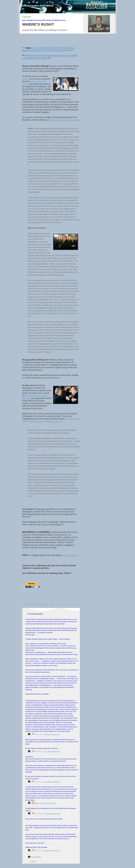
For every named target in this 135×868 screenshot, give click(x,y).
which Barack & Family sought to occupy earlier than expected (51, 420)
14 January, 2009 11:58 (52, 734)
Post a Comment (36, 857)
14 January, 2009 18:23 (52, 751)
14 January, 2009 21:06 (52, 782)
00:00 (46, 604)
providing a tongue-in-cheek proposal (63, 120)
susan (37, 803)
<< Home (33, 861)
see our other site (70, 555)
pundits (25, 79)
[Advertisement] (52, 597)
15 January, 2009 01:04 (48, 803)
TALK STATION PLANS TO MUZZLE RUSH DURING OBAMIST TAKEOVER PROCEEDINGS (48, 49)
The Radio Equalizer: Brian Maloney (37, 6)
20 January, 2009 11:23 (52, 850)
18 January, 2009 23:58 (52, 814)
